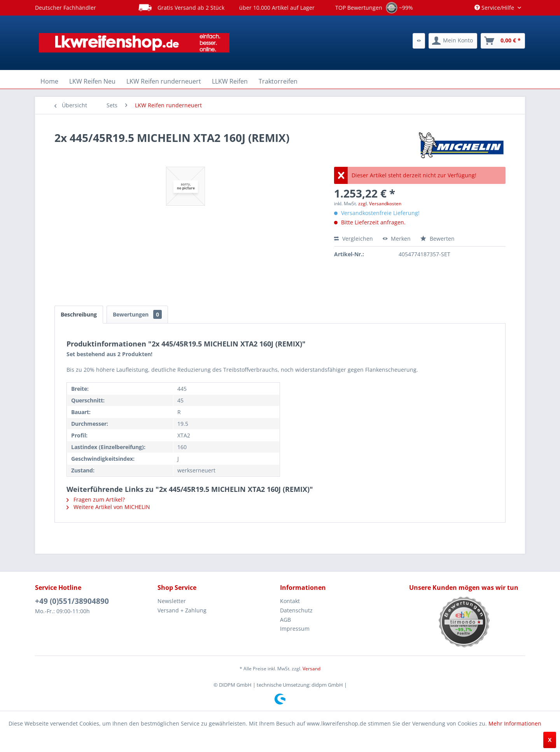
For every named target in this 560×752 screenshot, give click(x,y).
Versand (311, 669)
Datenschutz (296, 610)
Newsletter (172, 601)
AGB (285, 620)
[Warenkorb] (503, 41)
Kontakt (290, 601)
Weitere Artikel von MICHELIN (108, 507)
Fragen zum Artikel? (96, 499)
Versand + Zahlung (182, 610)
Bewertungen (137, 314)
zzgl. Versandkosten (380, 204)
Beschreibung (79, 314)
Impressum (295, 629)
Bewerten (437, 239)
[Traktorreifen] (278, 81)
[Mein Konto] (453, 41)
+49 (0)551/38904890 (72, 601)
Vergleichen (353, 239)
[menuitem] (419, 41)
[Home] (49, 81)
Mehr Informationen (515, 723)
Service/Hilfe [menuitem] (495, 8)
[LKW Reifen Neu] (92, 81)
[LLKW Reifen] (230, 81)
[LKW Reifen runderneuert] (164, 81)
